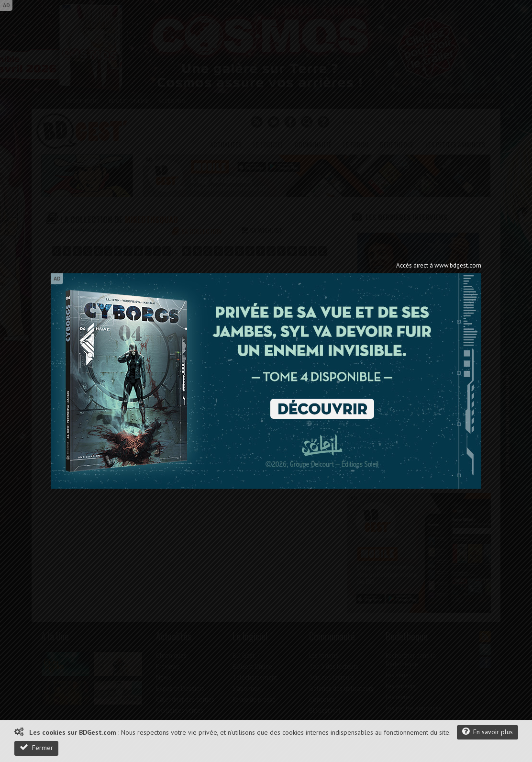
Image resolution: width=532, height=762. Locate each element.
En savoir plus (488, 732)
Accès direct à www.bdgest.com (439, 265)
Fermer (36, 747)
